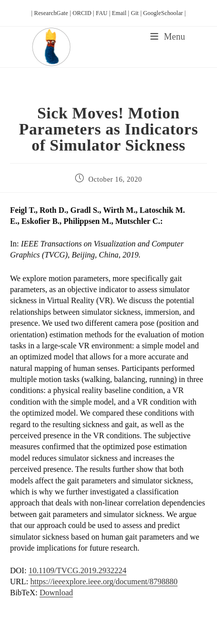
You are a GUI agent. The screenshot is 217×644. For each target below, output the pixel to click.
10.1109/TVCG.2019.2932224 (77, 570)
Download (56, 593)
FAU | (104, 13)
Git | (137, 13)
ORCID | (84, 13)
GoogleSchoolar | (165, 13)
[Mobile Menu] (168, 37)
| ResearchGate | (52, 13)
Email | (121, 13)
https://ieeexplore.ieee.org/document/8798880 (104, 582)
